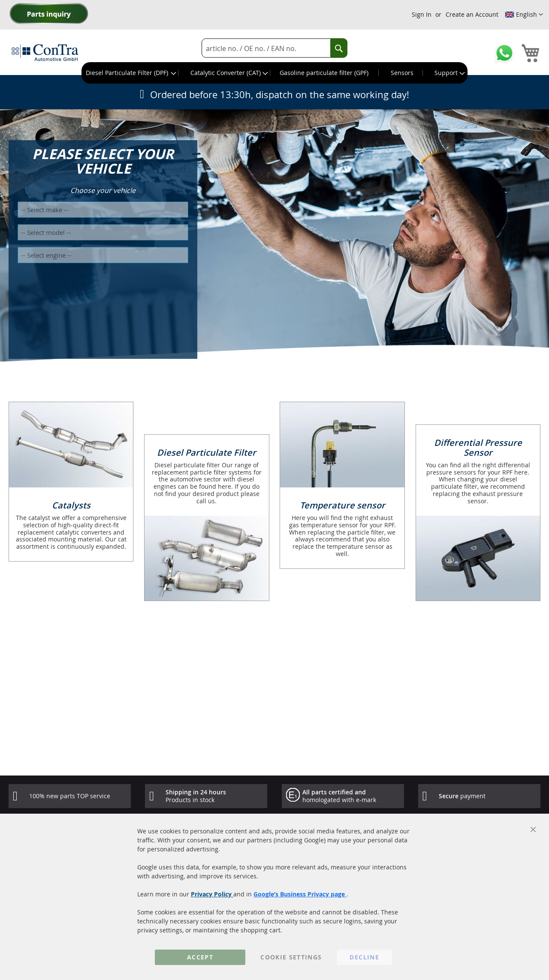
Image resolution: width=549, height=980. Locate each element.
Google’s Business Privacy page (300, 894)
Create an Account (472, 14)
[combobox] (274, 48)
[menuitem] (130, 73)
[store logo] (45, 52)
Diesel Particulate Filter (207, 452)
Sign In (422, 14)
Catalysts (71, 505)
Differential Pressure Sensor (478, 448)
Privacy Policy (212, 894)
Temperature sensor (342, 505)
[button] (524, 15)
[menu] (274, 73)
